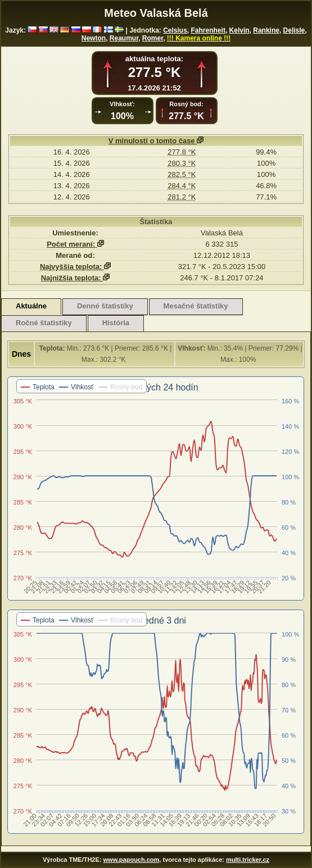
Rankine (266, 30)
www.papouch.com (132, 860)
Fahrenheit (208, 30)
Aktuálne (31, 306)
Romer (153, 38)
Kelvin (239, 30)
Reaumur (124, 38)
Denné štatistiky (105, 306)
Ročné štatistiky (44, 323)
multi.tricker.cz (248, 860)
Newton (94, 38)
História (116, 323)
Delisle (294, 30)
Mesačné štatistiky (196, 306)
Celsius (175, 30)
